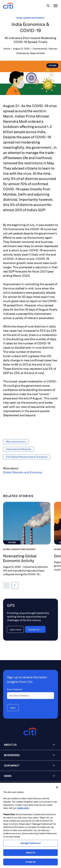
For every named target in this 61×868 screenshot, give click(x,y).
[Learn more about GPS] (15, 629)
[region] (30, 825)
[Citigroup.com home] (30, 732)
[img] (48, 6)
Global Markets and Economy (30, 18)
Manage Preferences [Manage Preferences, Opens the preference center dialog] (30, 843)
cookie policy (23, 808)
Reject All (30, 853)
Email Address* (15, 689)
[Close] (57, 787)
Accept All (30, 862)
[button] (6, 585)
